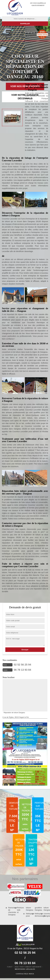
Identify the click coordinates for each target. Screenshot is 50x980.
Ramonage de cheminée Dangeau (10, 911)
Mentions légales (25, 969)
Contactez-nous (25, 974)
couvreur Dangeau (46, 915)
